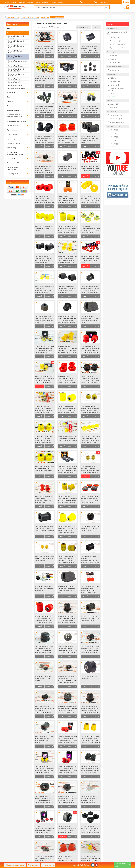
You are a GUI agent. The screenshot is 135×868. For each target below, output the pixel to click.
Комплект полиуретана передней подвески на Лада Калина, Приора (44, 78)
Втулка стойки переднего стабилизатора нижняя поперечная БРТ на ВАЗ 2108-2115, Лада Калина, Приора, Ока (67, 650)
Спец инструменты (13, 174)
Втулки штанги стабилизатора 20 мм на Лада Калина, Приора (44, 228)
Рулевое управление (13, 143)
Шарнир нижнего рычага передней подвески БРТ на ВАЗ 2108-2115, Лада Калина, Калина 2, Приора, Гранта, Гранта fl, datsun (43, 169)
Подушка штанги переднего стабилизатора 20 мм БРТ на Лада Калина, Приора (90, 618)
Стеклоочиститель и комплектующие (13, 168)
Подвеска (10, 101)
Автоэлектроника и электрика (16, 121)
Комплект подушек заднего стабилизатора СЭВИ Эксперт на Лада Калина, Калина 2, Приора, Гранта (67, 289)
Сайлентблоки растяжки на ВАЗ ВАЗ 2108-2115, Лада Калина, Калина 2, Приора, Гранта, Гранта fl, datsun (44, 409)
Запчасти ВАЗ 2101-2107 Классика (16, 37)
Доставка (30, 2)
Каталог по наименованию (16, 88)
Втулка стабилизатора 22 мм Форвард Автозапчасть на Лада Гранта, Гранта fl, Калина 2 (44, 739)
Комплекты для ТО (13, 163)
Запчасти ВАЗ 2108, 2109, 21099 (16, 42)
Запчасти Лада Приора (15, 66)
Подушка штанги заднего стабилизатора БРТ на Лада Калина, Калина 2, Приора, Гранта (67, 589)
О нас (7, 2)
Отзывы (61, 2)
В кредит (14, 2)
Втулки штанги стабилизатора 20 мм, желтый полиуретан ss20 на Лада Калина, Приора (67, 438)
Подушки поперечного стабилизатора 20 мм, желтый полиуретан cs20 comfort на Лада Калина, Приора (44, 769)
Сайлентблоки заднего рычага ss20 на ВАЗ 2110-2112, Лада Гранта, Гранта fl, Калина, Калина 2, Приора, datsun (67, 529)
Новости (37, 2)
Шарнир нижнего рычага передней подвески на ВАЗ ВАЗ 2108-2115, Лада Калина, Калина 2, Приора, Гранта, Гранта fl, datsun (67, 680)
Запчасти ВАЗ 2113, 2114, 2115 (16, 52)
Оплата (54, 2)
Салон (9, 97)
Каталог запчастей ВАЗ (14, 33)
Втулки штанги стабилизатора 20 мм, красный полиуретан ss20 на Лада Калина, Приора (44, 499)
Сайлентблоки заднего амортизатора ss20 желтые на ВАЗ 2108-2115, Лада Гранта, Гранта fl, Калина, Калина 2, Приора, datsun (67, 499)
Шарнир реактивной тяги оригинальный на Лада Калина (43, 678)
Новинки (10, 28)
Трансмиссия (11, 158)
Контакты (22, 2)
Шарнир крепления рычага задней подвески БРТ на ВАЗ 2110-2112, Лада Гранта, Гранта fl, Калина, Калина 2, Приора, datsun (67, 619)
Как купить (46, 2)
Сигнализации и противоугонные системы (15, 153)
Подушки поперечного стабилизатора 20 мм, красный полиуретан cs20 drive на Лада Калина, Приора (45, 199)
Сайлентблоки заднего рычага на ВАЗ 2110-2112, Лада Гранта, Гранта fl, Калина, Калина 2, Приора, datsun (45, 439)
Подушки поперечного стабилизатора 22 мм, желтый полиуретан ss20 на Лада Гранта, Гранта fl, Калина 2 (90, 859)
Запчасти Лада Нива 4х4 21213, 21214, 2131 (16, 70)
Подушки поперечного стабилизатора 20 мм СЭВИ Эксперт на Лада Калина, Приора (89, 139)
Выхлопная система (13, 106)
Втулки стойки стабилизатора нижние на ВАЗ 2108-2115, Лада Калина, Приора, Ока (44, 468)
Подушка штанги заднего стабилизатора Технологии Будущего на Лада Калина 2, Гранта (44, 319)
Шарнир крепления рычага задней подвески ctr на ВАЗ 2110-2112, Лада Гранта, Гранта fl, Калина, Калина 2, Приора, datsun (67, 319)
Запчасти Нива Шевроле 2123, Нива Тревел (16, 75)
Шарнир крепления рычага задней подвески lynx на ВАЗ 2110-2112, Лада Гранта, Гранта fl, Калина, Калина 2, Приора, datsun (90, 289)
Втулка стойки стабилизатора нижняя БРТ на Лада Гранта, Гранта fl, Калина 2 (90, 528)
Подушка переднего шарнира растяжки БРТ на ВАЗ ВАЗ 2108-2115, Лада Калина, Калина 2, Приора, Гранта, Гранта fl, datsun (44, 650)
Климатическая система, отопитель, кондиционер (15, 116)
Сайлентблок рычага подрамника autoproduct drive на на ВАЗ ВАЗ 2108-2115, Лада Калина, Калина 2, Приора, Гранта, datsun (68, 830)
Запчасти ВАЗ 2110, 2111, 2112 (16, 47)
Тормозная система (13, 130)
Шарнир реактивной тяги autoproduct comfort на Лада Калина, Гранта (44, 588)
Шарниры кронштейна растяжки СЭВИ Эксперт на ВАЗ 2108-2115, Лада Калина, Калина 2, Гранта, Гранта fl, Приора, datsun (90, 379)
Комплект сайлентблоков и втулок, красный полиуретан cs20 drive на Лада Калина (90, 168)
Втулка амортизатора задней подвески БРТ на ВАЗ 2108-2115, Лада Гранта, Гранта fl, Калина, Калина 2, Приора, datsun (90, 650)
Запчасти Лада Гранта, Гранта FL (17, 62)
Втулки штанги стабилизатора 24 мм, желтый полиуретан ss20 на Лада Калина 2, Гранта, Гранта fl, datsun (44, 289)
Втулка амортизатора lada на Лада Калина (90, 677)
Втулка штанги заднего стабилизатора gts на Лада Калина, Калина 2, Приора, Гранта (89, 319)
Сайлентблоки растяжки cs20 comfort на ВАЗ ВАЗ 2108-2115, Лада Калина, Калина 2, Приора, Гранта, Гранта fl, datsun (44, 349)
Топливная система (13, 125)
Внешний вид (11, 93)
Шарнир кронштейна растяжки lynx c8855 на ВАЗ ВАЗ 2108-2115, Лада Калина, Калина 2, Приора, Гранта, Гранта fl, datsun (66, 49)
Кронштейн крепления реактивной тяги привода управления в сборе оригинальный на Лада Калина (89, 800)
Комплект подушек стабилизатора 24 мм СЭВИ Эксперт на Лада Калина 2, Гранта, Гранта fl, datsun (67, 109)
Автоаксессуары (12, 148)
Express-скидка (12, 139)
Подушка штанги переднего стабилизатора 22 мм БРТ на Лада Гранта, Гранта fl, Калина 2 (44, 529)
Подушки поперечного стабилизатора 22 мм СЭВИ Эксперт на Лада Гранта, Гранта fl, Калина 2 (44, 259)
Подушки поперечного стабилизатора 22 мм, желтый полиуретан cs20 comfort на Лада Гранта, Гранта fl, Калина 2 (67, 349)
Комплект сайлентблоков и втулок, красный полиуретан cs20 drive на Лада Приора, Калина (90, 259)
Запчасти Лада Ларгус (15, 85)
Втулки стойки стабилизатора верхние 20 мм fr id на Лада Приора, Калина (44, 558)
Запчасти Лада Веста (15, 79)
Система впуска (12, 134)
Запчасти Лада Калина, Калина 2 (15, 57)
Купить (48, 56)
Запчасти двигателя (13, 110)
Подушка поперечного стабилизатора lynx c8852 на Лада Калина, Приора (67, 168)
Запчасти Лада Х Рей (15, 82)
